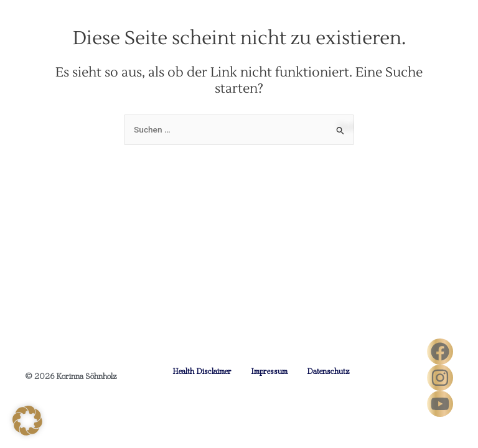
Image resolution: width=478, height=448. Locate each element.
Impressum (269, 371)
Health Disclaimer (202, 371)
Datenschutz (328, 371)
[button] (27, 421)
